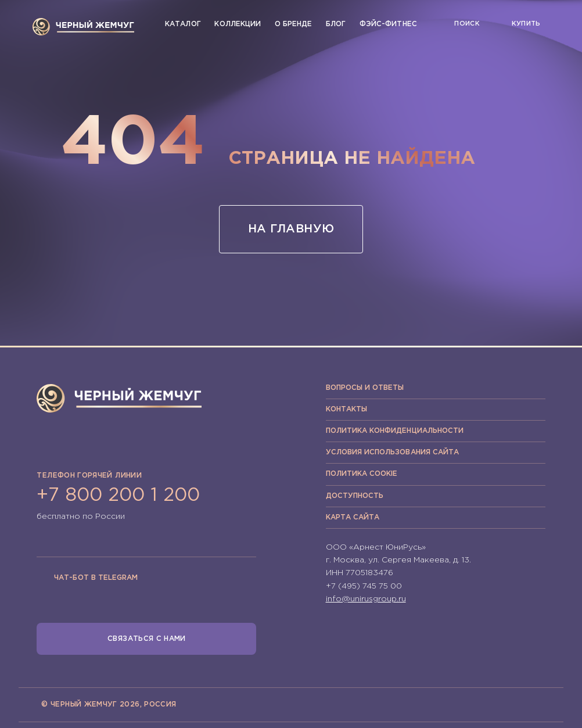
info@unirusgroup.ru (366, 599)
